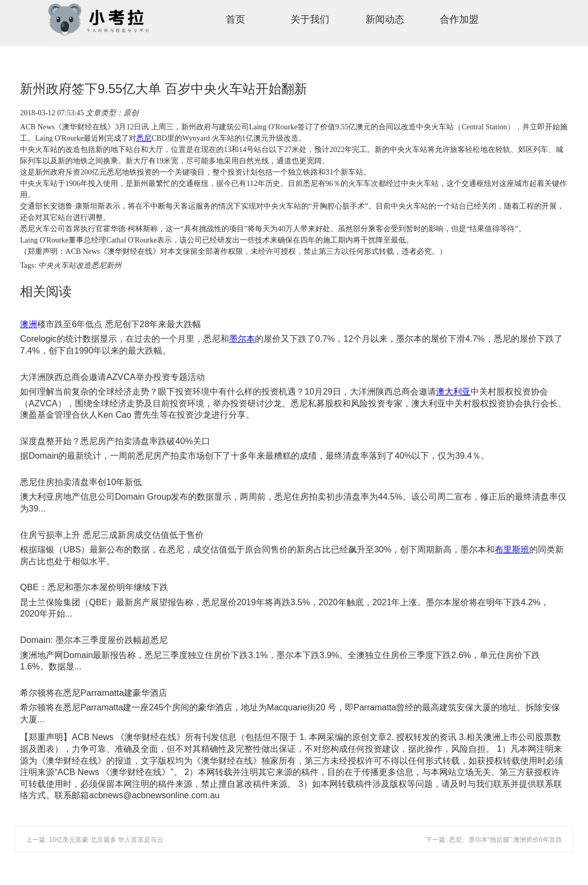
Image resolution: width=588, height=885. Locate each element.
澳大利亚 (453, 392)
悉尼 (144, 138)
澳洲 (29, 324)
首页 (236, 19)
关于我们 (310, 19)
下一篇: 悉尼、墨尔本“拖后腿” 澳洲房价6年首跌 (494, 840)
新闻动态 (385, 19)
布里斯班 (512, 549)
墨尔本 (242, 339)
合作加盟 (459, 19)
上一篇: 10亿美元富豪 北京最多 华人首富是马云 (95, 840)
